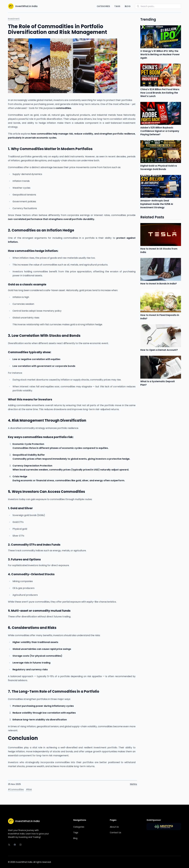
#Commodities (16, 789)
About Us (114, 827)
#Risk (29, 789)
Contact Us (115, 833)
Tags (117, 6)
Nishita (133, 784)
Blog (128, 6)
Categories (103, 6)
